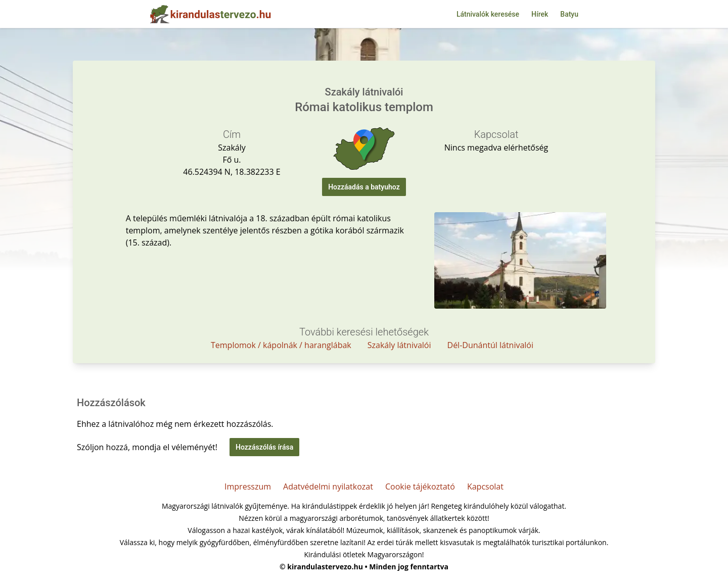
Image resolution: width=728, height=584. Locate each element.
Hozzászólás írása (264, 447)
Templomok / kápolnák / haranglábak (281, 345)
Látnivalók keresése (488, 14)
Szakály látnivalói (399, 345)
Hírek (540, 14)
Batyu (569, 14)
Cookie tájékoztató (420, 486)
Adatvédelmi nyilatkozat (328, 486)
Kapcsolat (485, 486)
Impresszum (248, 486)
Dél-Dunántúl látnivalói (491, 345)
